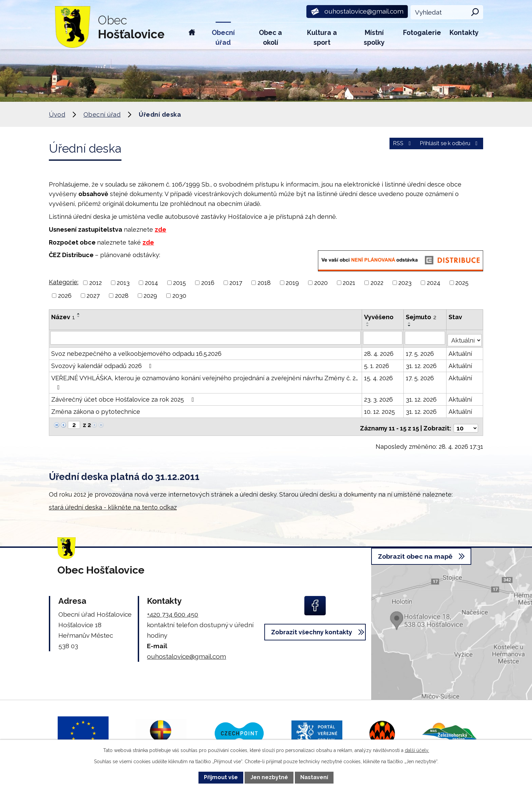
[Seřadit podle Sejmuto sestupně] (410, 326)
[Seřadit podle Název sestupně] (79, 316)
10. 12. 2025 (380, 409)
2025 (462, 283)
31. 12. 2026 (422, 363)
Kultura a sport (322, 38)
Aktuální (461, 351)
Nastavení (314, 777)
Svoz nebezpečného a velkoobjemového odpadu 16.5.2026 (136, 351)
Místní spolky (374, 38)
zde (160, 229)
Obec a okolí (270, 38)
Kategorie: (64, 282)
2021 (349, 283)
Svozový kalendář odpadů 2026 (103, 363)
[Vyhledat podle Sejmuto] (426, 338)
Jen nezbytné (269, 777)
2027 (93, 296)
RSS (386, 147)
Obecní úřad (223, 38)
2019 (292, 283)
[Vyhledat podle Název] (206, 338)
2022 (377, 283)
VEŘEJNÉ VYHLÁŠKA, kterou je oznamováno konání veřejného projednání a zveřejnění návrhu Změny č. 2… (205, 380)
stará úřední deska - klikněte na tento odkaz (113, 502)
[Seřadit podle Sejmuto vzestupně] (410, 323)
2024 (434, 283)
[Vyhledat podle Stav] (465, 337)
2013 (123, 283)
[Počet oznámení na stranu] (466, 423)
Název (63, 317)
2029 (150, 296)
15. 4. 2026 (379, 376)
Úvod (192, 36)
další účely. (417, 750)
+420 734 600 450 (173, 609)
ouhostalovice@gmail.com (186, 651)
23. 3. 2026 (379, 397)
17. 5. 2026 (421, 351)
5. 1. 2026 (377, 363)
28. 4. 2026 (379, 351)
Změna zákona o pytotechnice (96, 409)
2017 (236, 283)
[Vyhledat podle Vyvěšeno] (383, 338)
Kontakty (464, 33)
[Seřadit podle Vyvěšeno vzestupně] (368, 323)
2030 (179, 296)
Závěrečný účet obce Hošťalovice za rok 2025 (124, 397)
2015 (179, 283)
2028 (122, 296)
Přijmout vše (221, 777)
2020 (321, 283)
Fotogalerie (422, 33)
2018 (264, 283)
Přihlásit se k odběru (444, 147)
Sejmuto (422, 317)
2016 (208, 283)
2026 (65, 296)
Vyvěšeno (379, 317)
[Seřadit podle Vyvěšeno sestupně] (368, 326)
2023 (405, 283)
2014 (151, 283)
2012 (96, 283)
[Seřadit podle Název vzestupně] (79, 314)
